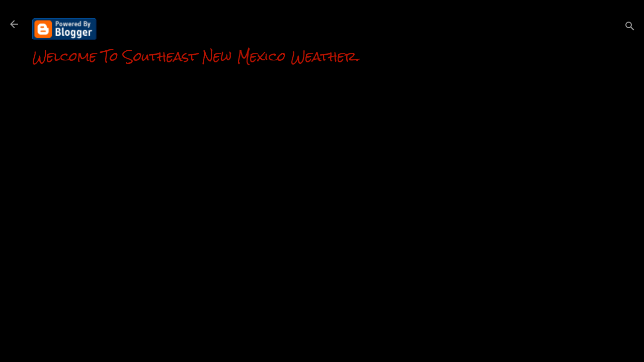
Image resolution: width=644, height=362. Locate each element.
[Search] (630, 27)
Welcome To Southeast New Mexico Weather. (196, 56)
